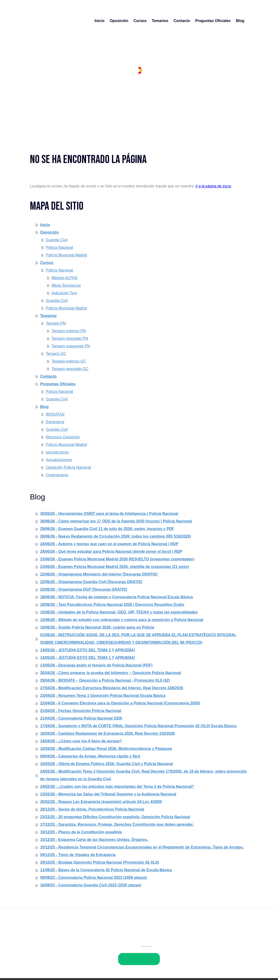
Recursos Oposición (63, 437)
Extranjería (55, 422)
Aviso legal (38, 949)
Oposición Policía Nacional (68, 467)
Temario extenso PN (69, 331)
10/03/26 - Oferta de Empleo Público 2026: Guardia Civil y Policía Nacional (107, 764)
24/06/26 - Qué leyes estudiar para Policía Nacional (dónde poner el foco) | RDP (111, 551)
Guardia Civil (57, 240)
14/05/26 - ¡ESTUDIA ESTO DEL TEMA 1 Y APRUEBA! (88, 658)
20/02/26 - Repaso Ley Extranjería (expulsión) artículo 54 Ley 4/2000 (101, 802)
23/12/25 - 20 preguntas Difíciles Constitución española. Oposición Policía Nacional (115, 817)
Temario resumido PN (70, 338)
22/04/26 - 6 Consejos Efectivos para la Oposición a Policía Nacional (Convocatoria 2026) (120, 703)
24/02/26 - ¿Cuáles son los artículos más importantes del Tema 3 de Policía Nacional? (117, 787)
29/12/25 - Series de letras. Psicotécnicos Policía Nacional (92, 809)
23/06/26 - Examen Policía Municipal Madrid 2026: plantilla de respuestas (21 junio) (114, 567)
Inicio (100, 21)
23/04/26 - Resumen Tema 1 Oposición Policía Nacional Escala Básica (103, 696)
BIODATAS (55, 414)
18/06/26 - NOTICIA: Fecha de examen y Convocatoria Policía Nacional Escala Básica (116, 597)
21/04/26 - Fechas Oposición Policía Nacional (81, 711)
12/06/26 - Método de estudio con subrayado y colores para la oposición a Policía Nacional (122, 620)
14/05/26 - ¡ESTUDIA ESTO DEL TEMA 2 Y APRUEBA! (88, 650)
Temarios (160, 21)
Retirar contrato (45, 955)
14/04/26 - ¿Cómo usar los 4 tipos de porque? (81, 741)
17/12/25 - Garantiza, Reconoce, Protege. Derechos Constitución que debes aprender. (117, 824)
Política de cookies (99, 949)
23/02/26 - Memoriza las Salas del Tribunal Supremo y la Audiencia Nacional (108, 794)
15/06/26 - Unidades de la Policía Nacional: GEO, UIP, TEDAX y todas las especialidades (119, 612)
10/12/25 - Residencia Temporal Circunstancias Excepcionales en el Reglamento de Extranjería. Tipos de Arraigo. (142, 847)
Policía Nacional (59, 247)
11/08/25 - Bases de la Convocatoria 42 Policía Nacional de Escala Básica (106, 870)
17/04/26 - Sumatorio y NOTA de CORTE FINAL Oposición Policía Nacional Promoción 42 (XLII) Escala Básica (138, 726)
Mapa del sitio (126, 949)
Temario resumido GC (70, 369)
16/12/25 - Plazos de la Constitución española (81, 832)
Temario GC (56, 354)
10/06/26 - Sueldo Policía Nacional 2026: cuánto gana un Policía (97, 627)
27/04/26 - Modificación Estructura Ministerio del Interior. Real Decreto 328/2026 (112, 688)
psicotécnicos (57, 452)
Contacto (182, 21)
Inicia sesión (239, 965)
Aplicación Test (64, 293)
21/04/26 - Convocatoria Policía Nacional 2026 (81, 718)
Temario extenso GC (69, 361)
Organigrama (57, 475)
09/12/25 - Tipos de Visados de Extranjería (78, 855)
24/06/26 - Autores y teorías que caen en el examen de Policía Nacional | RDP (109, 544)
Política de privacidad (65, 949)
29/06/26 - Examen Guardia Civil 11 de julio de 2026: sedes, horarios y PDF (107, 529)
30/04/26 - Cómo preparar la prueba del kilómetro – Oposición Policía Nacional (111, 673)
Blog (240, 21)
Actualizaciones (59, 460)
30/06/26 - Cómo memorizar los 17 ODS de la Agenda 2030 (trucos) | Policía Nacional (116, 521)
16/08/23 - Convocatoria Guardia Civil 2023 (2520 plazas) (91, 885)
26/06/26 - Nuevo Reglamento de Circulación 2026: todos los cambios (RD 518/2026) (116, 536)
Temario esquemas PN (71, 346)
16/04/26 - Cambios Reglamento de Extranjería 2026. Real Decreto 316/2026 (107, 733)
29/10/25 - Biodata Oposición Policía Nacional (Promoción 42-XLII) (100, 862)
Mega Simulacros (66, 285)
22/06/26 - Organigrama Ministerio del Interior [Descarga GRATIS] (99, 574)
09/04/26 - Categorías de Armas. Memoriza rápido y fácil (90, 756)
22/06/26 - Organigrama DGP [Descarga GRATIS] (83, 589)
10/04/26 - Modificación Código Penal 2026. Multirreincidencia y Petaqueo (106, 749)
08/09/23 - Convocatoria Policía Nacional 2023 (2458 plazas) (93, 878)
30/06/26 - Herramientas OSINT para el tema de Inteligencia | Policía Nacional (109, 514)
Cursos (140, 21)
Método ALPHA (64, 278)
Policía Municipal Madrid (66, 255)
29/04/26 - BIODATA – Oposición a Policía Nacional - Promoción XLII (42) (105, 680)
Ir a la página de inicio (213, 186)
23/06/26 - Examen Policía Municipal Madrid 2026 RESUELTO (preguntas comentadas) (117, 559)
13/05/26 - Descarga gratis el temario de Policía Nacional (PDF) (96, 665)
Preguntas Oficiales (213, 21)
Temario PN (56, 323)
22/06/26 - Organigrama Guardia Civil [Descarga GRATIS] (91, 582)
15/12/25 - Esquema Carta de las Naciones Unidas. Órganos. (94, 840)
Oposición (119, 21)
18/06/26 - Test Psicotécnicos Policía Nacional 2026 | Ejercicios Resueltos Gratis (112, 605)
